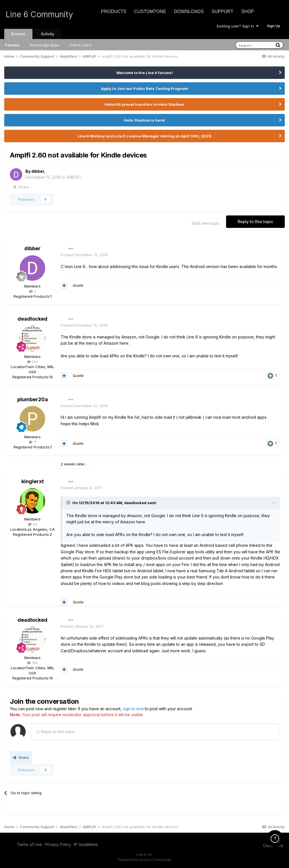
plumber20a (33, 399)
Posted (84, 255)
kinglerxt (33, 481)
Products (114, 11)
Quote (78, 285)
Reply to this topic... (57, 732)
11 (33, 442)
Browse (18, 34)
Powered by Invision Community (144, 860)
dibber (38, 171)
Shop (248, 11)
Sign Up (274, 26)
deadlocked (32, 319)
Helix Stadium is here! (144, 120)
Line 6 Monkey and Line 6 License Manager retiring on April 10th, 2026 (144, 136)
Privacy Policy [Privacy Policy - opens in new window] (58, 844)
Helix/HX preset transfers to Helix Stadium (144, 104)
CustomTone (150, 11)
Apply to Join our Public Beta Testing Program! (145, 88)
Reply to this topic (255, 222)
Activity (48, 34)
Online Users (81, 45)
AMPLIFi (74, 177)
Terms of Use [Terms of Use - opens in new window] (29, 844)
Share (21, 187)
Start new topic (206, 223)
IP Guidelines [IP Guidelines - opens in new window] (86, 844)
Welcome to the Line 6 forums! (144, 73)
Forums (12, 45)
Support (223, 11)
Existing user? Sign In (238, 26)
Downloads (189, 11)
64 (33, 524)
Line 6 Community (39, 14)
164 (32, 362)
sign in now (133, 709)
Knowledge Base (44, 45)
